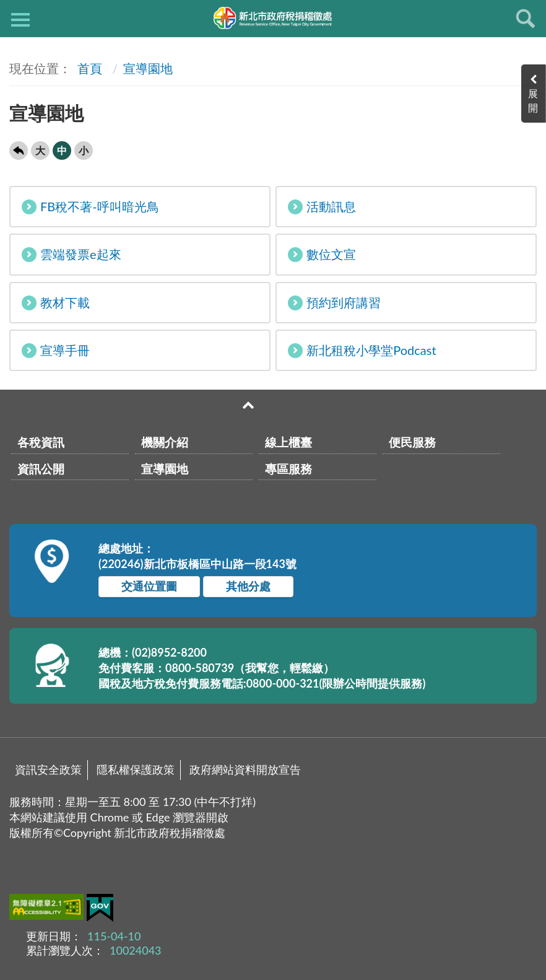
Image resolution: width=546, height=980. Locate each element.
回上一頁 (19, 151)
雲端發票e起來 (71, 254)
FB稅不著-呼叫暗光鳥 (90, 207)
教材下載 (56, 303)
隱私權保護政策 (136, 769)
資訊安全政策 (48, 769)
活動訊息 (322, 207)
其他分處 (248, 586)
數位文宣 (322, 254)
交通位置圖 (149, 586)
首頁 (88, 68)
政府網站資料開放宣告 (245, 769)
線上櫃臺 (288, 442)
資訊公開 (41, 469)
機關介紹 (165, 442)
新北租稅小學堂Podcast (362, 350)
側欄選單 (20, 20)
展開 (534, 100)
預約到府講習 (334, 303)
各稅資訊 (41, 442)
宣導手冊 (56, 350)
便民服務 (412, 442)
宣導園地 (148, 68)
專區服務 (288, 469)
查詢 (526, 19)
